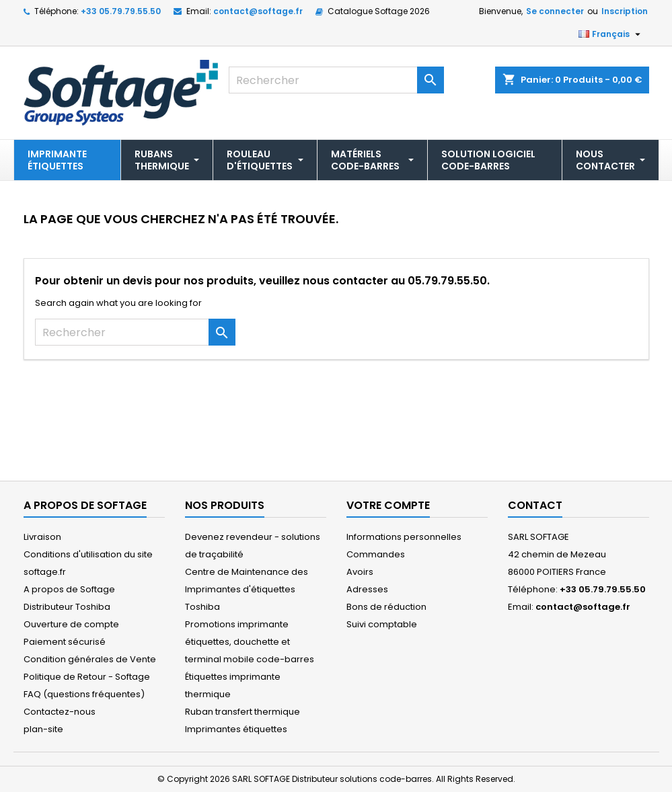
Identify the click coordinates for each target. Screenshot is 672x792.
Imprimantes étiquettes (236, 729)
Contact (535, 505)
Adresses (367, 589)
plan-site (43, 729)
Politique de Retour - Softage (87, 677)
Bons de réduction (386, 607)
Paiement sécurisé (65, 642)
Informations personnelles (404, 537)
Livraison (42, 537)
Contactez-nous (60, 712)
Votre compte (388, 505)
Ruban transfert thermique (242, 712)
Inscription (625, 11)
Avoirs (360, 572)
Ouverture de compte (71, 624)
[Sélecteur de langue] (611, 34)
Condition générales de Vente (90, 659)
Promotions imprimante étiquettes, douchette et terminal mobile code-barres (250, 642)
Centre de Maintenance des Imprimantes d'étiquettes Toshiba (247, 589)
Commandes (376, 554)
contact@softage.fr (258, 11)
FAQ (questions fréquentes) (84, 694)
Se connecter (555, 11)
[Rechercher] (336, 80)
